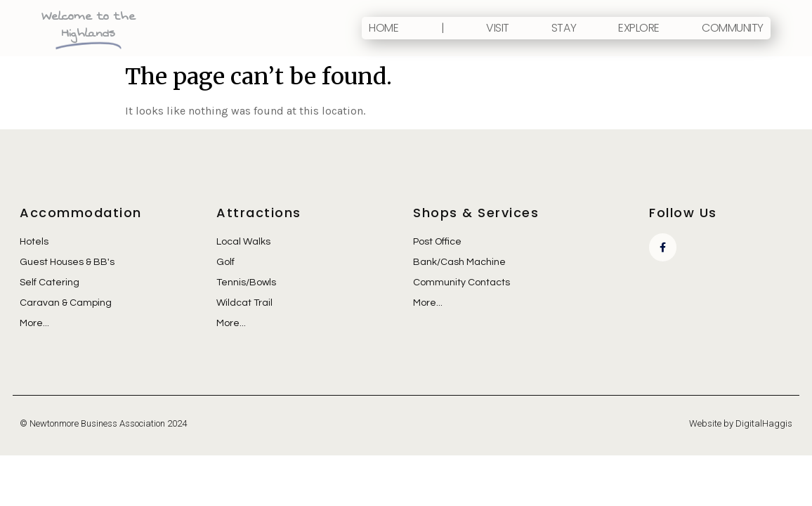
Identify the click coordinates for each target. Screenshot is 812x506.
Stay (564, 28)
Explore (639, 28)
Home (384, 28)
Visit (498, 28)
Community (733, 28)
